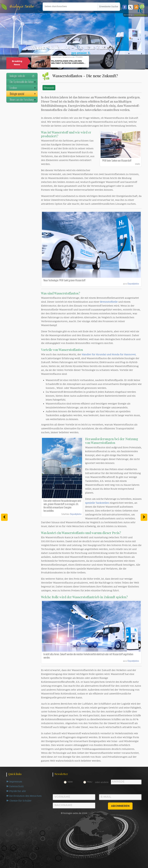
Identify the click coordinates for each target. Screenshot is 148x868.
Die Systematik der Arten (23, 82)
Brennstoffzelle (109, 302)
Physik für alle (16, 791)
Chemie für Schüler (19, 801)
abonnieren (120, 806)
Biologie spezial (23, 94)
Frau (90, 782)
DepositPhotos (141, 15)
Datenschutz (15, 787)
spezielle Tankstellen (97, 503)
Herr (70, 782)
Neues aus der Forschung (23, 100)
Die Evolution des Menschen (24, 796)
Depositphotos (133, 283)
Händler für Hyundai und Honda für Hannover (109, 355)
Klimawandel (49, 88)
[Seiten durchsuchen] (70, 7)
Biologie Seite (22, 7)
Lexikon (23, 88)
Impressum (14, 782)
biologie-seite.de (22, 76)
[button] (142, 7)
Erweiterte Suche (109, 7)
